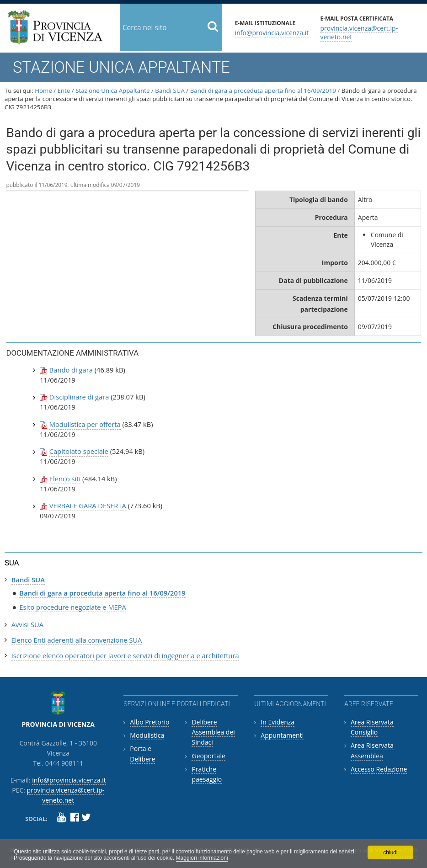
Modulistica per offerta (85, 424)
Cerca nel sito (122, 20)
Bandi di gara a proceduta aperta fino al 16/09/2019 (263, 91)
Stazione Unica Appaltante (112, 91)
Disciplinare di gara (79, 397)
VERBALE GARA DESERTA (88, 506)
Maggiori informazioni (202, 858)
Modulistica (147, 735)
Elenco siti (65, 479)
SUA (12, 563)
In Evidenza (278, 722)
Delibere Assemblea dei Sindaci (213, 732)
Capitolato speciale (79, 451)
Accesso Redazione (379, 769)
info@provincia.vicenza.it (272, 32)
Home (43, 91)
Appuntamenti (282, 735)
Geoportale (208, 756)
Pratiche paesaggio (207, 774)
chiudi (390, 852)
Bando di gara (71, 370)
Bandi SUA (170, 91)
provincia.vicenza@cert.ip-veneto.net (359, 32)
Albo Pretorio (149, 722)
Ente (64, 91)
